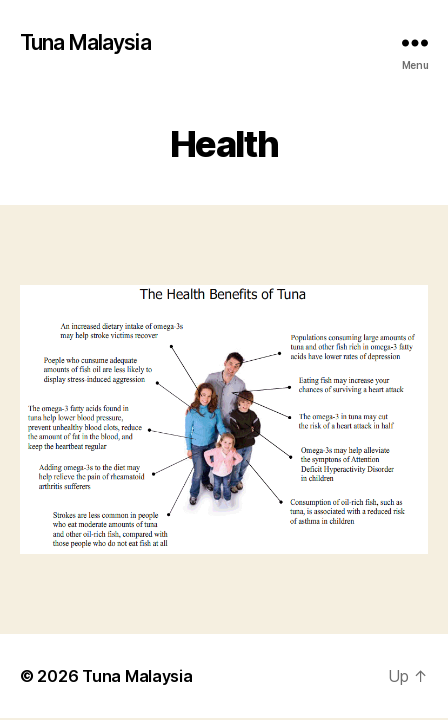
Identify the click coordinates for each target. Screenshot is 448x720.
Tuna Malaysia (85, 42)
